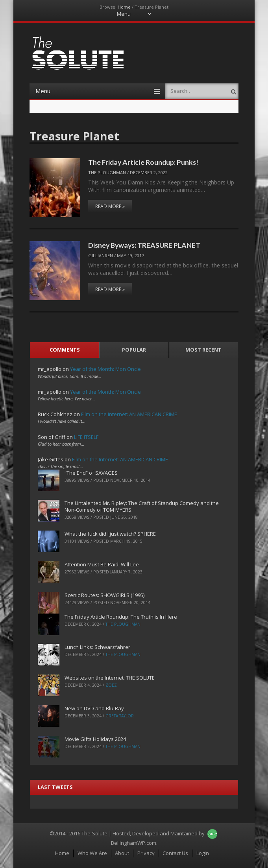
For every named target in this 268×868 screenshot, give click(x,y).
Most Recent (203, 350)
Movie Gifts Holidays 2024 (95, 739)
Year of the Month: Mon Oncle (105, 369)
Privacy (146, 853)
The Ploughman (107, 172)
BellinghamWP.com (134, 843)
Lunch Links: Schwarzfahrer (97, 647)
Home (124, 7)
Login (203, 853)
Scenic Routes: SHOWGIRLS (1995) (104, 595)
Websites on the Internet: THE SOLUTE (110, 678)
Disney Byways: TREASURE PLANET (144, 245)
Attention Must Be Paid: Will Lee (102, 564)
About (122, 853)
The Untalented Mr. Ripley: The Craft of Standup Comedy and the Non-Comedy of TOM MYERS (142, 506)
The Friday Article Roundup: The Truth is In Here (121, 617)
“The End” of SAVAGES (91, 473)
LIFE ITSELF (86, 437)
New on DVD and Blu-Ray (94, 708)
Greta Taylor (120, 716)
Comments (65, 350)
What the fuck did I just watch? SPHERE (110, 534)
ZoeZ (111, 685)
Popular (134, 350)
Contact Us (175, 853)
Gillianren (101, 255)
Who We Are (92, 853)
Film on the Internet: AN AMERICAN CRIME (129, 414)
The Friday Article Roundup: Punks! (143, 162)
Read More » (110, 206)
